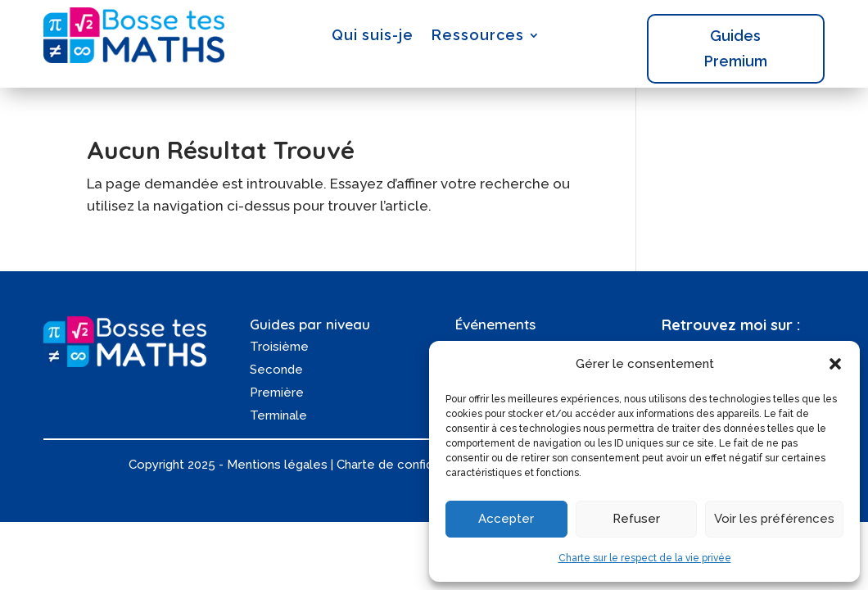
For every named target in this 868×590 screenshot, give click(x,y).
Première (277, 393)
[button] (835, 364)
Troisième (279, 347)
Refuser (636, 519)
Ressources (478, 35)
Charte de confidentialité (409, 465)
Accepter (506, 519)
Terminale (278, 415)
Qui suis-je (373, 35)
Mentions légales (277, 465)
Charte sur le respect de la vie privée (645, 558)
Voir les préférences (774, 519)
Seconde (276, 370)
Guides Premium (736, 48)
